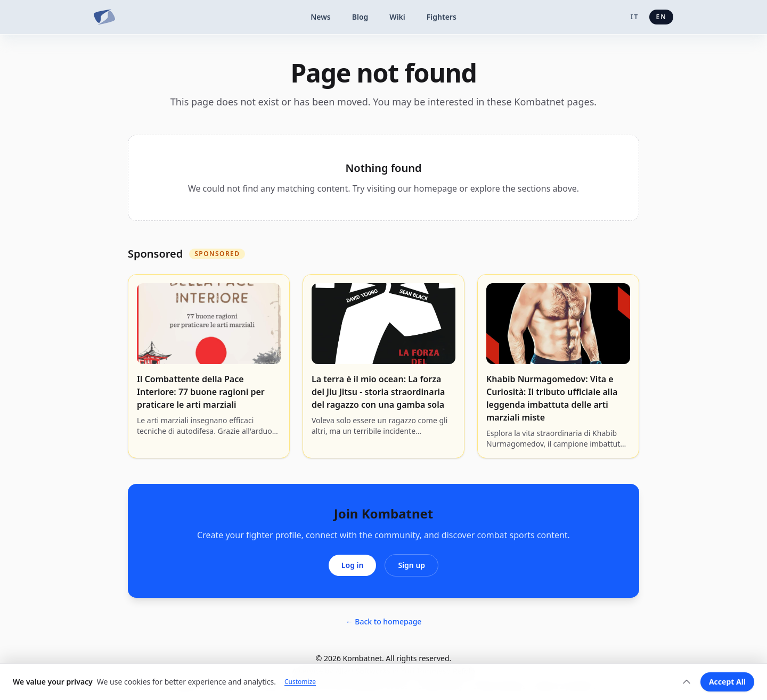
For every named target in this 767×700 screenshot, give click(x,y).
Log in (353, 565)
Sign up (411, 565)
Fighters (442, 17)
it (635, 17)
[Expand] (687, 682)
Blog (360, 17)
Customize (300, 682)
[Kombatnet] (104, 17)
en (661, 17)
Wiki (397, 17)
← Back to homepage (384, 621)
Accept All (727, 682)
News (321, 17)
